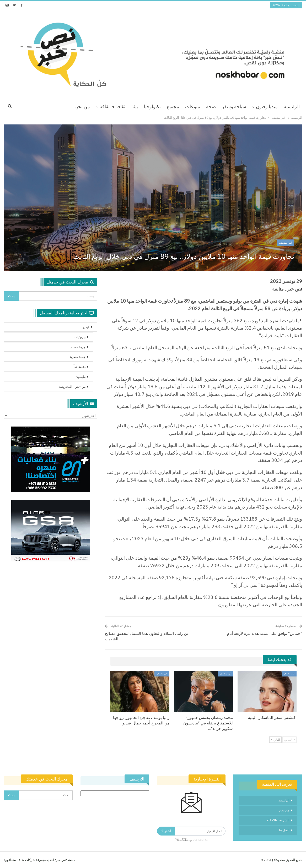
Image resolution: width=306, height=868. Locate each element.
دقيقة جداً (79, 367)
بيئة (135, 107)
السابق (289, 740)
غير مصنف (286, 242)
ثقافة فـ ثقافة (112, 107)
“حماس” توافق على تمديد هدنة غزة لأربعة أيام (265, 633)
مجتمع (173, 107)
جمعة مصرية (77, 357)
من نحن (82, 107)
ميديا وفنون (267, 107)
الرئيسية (292, 107)
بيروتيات (80, 337)
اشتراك (166, 831)
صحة (211, 107)
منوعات (193, 107)
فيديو (86, 327)
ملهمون (80, 377)
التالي (275, 740)
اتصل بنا (284, 830)
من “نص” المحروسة (72, 387)
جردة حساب (77, 347)
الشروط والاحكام (278, 820)
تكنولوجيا (152, 107)
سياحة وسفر (234, 107)
